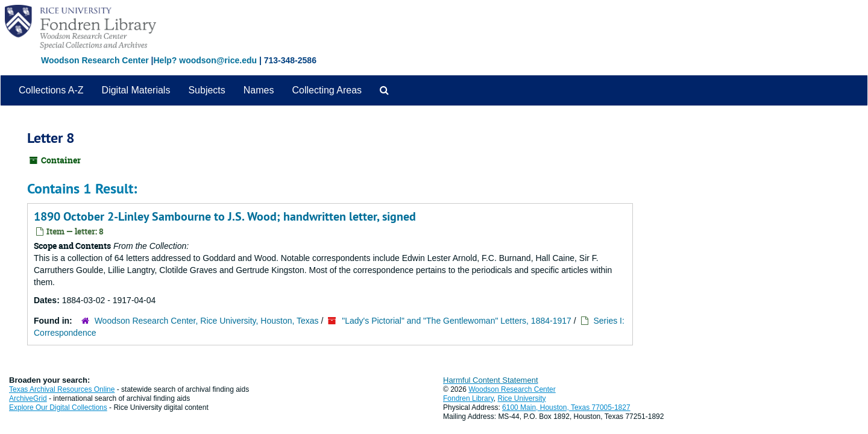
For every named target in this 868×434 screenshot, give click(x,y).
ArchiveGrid (28, 398)
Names (259, 90)
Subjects (206, 90)
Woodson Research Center (95, 60)
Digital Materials (136, 90)
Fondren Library (468, 398)
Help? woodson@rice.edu (205, 60)
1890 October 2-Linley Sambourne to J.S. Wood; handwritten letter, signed (225, 216)
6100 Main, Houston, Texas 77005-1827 (566, 407)
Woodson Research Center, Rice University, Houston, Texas (207, 321)
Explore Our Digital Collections (58, 407)
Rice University (522, 398)
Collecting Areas (327, 90)
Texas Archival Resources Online (62, 389)
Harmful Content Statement (491, 380)
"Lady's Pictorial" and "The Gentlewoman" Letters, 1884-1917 (457, 321)
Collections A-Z (51, 90)
